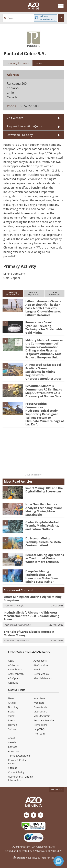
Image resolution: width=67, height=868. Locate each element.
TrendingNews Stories (13, 293)
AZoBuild (13, 683)
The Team (39, 734)
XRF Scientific (17, 605)
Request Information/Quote (24, 126)
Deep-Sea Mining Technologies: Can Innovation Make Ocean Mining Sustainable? (42, 576)
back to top (56, 789)
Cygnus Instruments (20, 625)
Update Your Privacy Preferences (34, 858)
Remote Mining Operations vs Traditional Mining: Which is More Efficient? (45, 558)
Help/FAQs (39, 729)
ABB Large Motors (19, 640)
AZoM (11, 661)
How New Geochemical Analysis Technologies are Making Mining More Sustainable (44, 509)
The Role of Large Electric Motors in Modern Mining (29, 633)
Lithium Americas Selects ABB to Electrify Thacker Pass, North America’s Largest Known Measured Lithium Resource (43, 308)
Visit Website (15, 118)
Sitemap (13, 768)
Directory (13, 707)
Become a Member (44, 720)
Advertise (13, 751)
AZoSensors (40, 661)
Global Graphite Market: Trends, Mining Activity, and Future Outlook (43, 526)
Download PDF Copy (20, 135)
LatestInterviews (54, 293)
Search (12, 742)
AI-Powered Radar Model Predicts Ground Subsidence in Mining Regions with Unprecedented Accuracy (43, 372)
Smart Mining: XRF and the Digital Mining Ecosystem (44, 490)
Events (12, 720)
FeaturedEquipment (34, 293)
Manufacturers (42, 716)
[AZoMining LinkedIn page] (26, 815)
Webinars (39, 703)
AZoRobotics (15, 669)
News (11, 698)
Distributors (40, 712)
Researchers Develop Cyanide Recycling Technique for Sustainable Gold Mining (44, 327)
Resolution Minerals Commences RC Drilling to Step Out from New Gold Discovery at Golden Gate (44, 391)
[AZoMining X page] (41, 815)
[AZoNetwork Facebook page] (33, 815)
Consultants (40, 707)
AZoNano (13, 665)
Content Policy (16, 772)
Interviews (39, 698)
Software (13, 729)
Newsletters (40, 725)
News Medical (41, 674)
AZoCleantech (16, 674)
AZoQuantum (41, 665)
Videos (12, 716)
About (12, 738)
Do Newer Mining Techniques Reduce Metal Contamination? (43, 542)
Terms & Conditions (19, 756)
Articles (12, 703)
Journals (13, 725)
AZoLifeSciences (43, 678)
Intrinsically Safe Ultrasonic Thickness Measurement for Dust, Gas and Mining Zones (31, 616)
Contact (12, 747)
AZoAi (37, 669)
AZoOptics (14, 678)
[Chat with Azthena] (59, 861)
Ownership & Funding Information (21, 778)
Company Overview (18, 63)
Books (11, 712)
